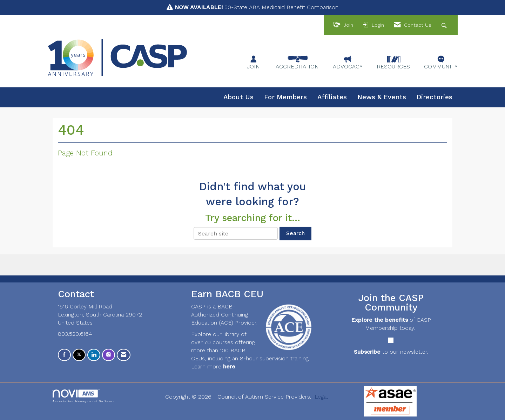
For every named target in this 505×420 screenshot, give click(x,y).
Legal (321, 397)
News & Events (382, 97)
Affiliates (332, 97)
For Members (285, 97)
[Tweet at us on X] (79, 355)
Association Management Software (84, 396)
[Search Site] (445, 25)
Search (295, 233)
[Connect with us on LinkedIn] (94, 355)
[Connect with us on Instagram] (109, 355)
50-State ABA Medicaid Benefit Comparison (257, 7)
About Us (238, 97)
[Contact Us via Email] (124, 355)
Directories (435, 97)
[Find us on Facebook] (64, 355)
